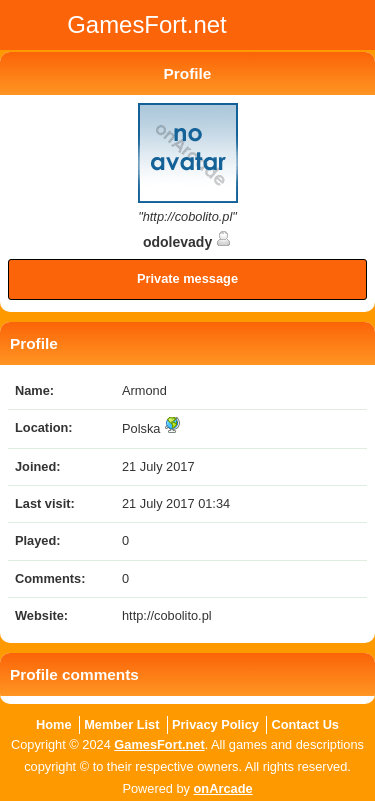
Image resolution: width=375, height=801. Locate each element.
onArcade (223, 788)
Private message (187, 278)
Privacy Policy (215, 724)
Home (54, 724)
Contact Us (305, 724)
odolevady (187, 242)
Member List (121, 724)
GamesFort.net (159, 744)
